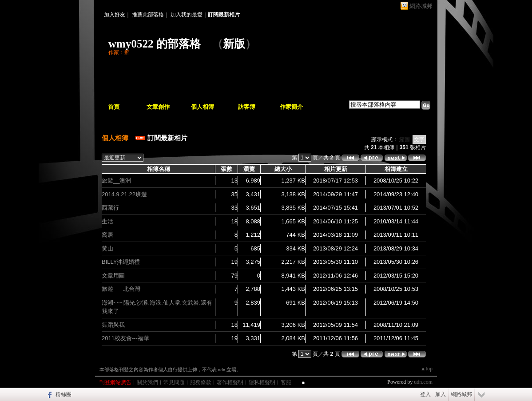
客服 (286, 382)
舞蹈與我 (113, 325)
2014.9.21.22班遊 (124, 194)
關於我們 (147, 382)
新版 (234, 44)
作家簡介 (291, 107)
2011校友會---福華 (125, 338)
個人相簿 (202, 107)
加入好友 (115, 15)
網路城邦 (421, 6)
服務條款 (201, 382)
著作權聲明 (230, 382)
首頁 (114, 107)
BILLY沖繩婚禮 (121, 262)
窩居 (107, 235)
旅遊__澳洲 (116, 181)
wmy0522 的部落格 (155, 44)
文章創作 (158, 107)
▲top (427, 369)
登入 (425, 394)
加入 (441, 394)
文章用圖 (113, 276)
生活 (107, 221)
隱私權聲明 (262, 382)
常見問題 (174, 382)
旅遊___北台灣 (121, 289)
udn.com (423, 382)
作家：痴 (119, 52)
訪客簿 (247, 107)
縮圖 (405, 139)
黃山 (107, 248)
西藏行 (110, 208)
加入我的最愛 (187, 15)
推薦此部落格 (148, 15)
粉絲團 (64, 394)
